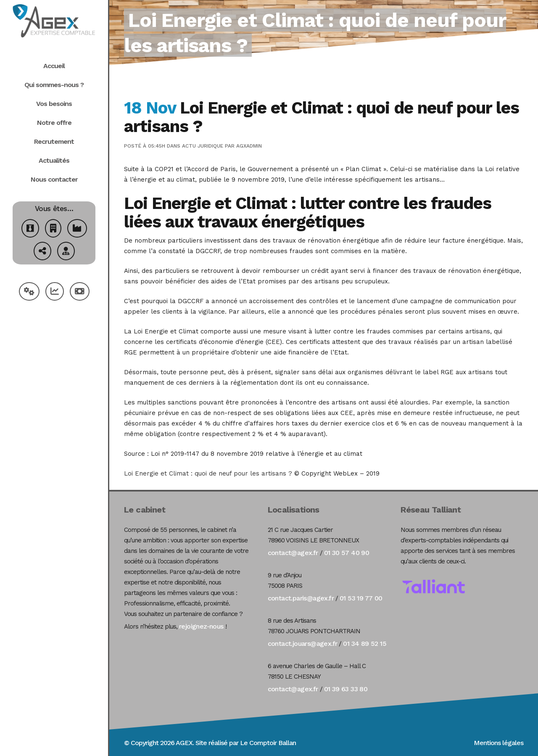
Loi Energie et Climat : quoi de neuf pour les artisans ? (208, 473)
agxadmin (249, 146)
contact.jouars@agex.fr (303, 644)
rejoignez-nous (201, 626)
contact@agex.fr (293, 553)
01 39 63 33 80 (346, 689)
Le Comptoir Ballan (268, 743)
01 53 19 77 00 (361, 598)
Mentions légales (498, 743)
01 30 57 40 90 (347, 553)
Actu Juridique (203, 146)
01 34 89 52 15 (365, 644)
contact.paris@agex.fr (301, 598)
